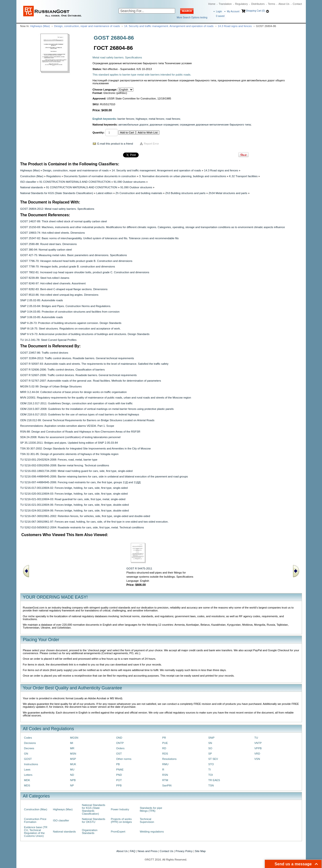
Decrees (29, 748)
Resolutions (169, 759)
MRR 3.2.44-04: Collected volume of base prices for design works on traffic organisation (74, 392)
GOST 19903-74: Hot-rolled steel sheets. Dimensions (53, 233)
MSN (73, 754)
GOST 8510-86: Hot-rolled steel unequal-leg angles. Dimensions (59, 295)
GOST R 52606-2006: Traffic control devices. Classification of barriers (63, 370)
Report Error (151, 144)
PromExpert (118, 832)
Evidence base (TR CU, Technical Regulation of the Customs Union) (36, 832)
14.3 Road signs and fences (235, 26)
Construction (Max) (32, 176)
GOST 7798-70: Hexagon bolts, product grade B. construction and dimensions (68, 266)
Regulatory (241, 4)
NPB (73, 780)
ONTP (120, 743)
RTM (165, 780)
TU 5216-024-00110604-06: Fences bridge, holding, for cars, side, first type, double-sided (75, 511)
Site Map (200, 851)
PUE (165, 743)
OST (119, 754)
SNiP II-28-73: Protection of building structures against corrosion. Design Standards (71, 323)
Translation (225, 4)
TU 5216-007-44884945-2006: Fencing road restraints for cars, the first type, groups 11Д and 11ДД (80, 482)
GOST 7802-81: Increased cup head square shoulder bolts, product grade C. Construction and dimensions (85, 272)
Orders (120, 748)
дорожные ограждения (164, 125)
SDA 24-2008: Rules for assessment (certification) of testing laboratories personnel (70, 437)
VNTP (258, 743)
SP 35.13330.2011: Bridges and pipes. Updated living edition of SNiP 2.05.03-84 (69, 443)
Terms (272, 4)
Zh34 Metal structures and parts (228, 193)
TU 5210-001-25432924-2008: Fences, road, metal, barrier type (59, 460)
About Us (284, 4)
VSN (257, 759)
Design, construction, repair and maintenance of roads (87, 26)
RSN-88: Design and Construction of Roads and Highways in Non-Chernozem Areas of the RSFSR (80, 432)
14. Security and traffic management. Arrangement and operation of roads (169, 26)
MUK (73, 764)
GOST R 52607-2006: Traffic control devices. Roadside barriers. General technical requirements (79, 375)
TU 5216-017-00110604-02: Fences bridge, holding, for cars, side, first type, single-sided (74, 488)
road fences (173, 119)
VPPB (258, 748)
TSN (211, 785)
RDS (165, 754)
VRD (257, 754)
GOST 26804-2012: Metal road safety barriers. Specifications (57, 209)
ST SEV (213, 759)
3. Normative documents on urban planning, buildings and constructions (183, 176)
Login (219, 11)
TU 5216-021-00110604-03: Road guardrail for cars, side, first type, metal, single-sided (73, 499)
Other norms (124, 759)
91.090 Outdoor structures (130, 182)
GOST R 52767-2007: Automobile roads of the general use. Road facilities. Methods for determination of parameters (91, 381)
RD (164, 748)
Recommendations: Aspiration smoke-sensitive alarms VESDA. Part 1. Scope (67, 426)
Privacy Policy (184, 851)
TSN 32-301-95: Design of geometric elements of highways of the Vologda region (69, 454)
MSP (73, 759)
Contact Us (166, 851)
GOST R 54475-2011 (139, 568)
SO (210, 748)
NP (72, 785)
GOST (28, 759)
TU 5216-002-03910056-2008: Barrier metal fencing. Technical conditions (65, 465)
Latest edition (104, 193)
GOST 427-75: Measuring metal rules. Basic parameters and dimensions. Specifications (74, 255)
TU (256, 738)
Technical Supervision (147, 820)
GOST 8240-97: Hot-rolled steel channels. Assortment (53, 283)
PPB (119, 785)
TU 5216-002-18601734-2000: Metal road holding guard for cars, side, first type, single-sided (76, 471)
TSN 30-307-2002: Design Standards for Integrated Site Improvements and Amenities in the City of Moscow (86, 448)
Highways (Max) (40, 26)
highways (141, 119)
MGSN (74, 738)
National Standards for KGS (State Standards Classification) (57, 193)
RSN (165, 775)
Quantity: (99, 133)
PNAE (120, 770)
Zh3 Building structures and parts (185, 193)
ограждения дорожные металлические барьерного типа (215, 125)
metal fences (156, 119)
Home (212, 4)
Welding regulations (152, 832)
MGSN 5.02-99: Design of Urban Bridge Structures (51, 386)
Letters (28, 775)
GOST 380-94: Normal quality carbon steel (46, 250)
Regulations (54, 176)
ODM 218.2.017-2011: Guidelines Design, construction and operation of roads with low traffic (76, 403)
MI (72, 743)
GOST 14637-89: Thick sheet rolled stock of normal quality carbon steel (64, 221)
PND (119, 775)
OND (119, 738)
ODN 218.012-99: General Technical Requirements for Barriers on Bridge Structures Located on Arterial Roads (87, 420)
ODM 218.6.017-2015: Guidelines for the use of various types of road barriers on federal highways (80, 414)
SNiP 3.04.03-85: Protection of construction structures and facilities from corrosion (70, 312)
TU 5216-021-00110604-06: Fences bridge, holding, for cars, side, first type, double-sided (75, 505)
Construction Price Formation (35, 820)
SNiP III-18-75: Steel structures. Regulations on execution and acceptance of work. (71, 329)
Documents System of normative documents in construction (100, 176)
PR (164, 738)
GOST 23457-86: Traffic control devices (44, 353)
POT (119, 780)
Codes (28, 738)
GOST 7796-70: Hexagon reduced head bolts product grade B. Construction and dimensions (76, 261)
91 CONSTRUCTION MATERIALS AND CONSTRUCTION (75, 182)
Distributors (258, 4)
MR (72, 748)
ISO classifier (28, 182)
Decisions (30, 743)
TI (210, 770)
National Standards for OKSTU (94, 820)
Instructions (31, 764)
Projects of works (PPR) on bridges (121, 820)
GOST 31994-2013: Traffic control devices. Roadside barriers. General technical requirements (77, 358)
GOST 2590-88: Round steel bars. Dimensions (49, 244)
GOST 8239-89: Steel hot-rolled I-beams (45, 278)
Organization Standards (90, 832)
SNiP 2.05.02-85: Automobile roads (42, 300)
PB (118, 764)
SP (210, 754)
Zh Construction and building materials (139, 193)
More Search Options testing (192, 17)
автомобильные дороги (133, 125)
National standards (32, 187)
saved (220, 16)
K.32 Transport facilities (243, 176)
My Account (233, 11)
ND (72, 775)
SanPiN (167, 785)
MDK (27, 780)
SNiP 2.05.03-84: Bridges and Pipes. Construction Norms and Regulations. (66, 306)
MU (72, 770)
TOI (211, 775)
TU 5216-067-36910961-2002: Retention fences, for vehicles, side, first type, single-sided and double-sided (85, 516)
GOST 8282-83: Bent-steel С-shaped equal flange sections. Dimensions (64, 289)
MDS (27, 785)
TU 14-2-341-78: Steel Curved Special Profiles (48, 340)
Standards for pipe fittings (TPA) (151, 809)
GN (26, 754)
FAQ (133, 851)
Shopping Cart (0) (255, 11)
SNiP (212, 738)
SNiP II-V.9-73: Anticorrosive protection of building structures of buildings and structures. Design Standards (85, 334)
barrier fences (126, 119)
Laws (27, 770)
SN (210, 743)
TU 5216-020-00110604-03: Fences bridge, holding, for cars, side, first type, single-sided (74, 494)
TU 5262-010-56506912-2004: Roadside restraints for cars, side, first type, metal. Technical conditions (82, 527)
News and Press (147, 851)
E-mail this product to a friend (115, 144)
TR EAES (214, 780)
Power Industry (120, 809)
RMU (165, 764)
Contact (297, 4)
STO (211, 764)
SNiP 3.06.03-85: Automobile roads (42, 317)
